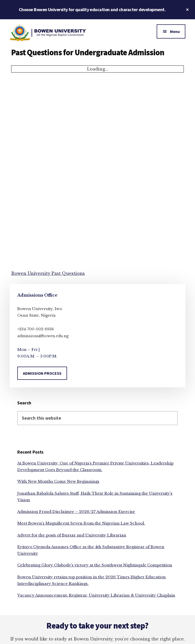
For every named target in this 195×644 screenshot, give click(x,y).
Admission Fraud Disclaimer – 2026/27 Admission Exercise (76, 512)
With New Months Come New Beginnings (58, 481)
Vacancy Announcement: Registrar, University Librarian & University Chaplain (96, 595)
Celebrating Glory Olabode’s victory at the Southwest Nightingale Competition (95, 565)
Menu (175, 31)
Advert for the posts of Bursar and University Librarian (72, 535)
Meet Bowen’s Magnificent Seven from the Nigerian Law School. (81, 523)
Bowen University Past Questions (48, 273)
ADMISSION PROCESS (42, 373)
